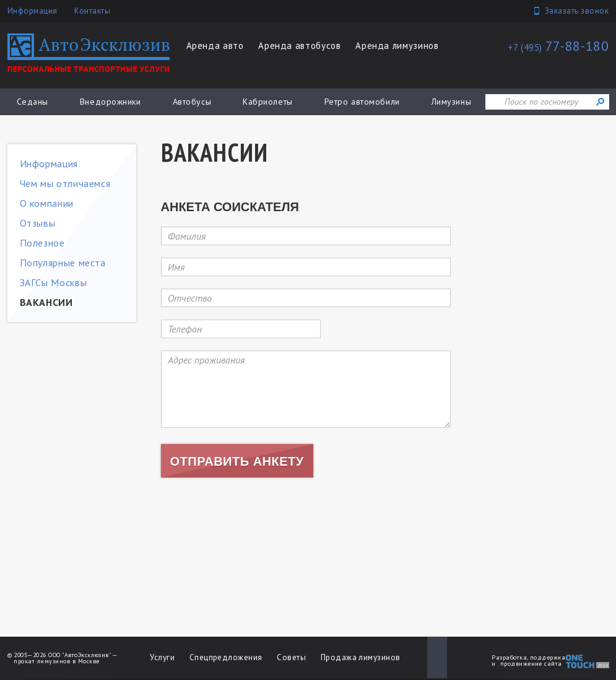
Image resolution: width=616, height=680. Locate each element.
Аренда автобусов (299, 46)
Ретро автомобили (362, 102)
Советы (291, 657)
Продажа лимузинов (361, 657)
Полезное (42, 243)
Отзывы (38, 223)
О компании (47, 203)
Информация (33, 11)
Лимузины (451, 102)
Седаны (33, 102)
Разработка (509, 657)
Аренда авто (215, 46)
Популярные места (63, 263)
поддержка (548, 657)
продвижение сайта (531, 664)
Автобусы (192, 102)
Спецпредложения (226, 657)
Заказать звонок (577, 11)
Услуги (162, 657)
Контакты (92, 11)
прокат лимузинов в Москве (56, 661)
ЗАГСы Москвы (54, 282)
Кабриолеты (268, 102)
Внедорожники (111, 102)
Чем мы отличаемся (65, 183)
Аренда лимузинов (397, 46)
